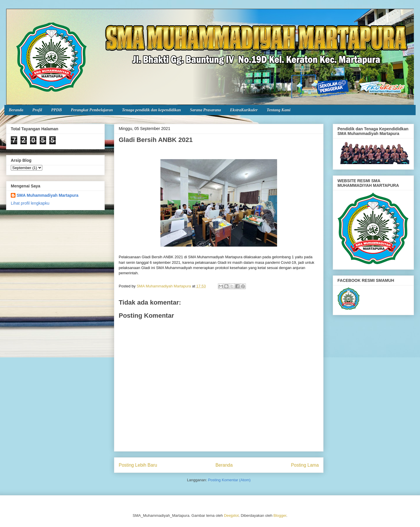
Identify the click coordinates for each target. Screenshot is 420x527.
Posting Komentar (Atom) (229, 480)
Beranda (16, 110)
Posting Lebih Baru (138, 465)
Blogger (280, 515)
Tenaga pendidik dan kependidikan (151, 110)
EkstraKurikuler (244, 110)
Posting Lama (305, 465)
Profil (37, 110)
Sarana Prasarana (205, 110)
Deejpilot (231, 515)
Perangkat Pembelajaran (92, 110)
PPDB (56, 110)
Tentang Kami (279, 110)
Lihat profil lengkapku (30, 203)
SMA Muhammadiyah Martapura (48, 195)
